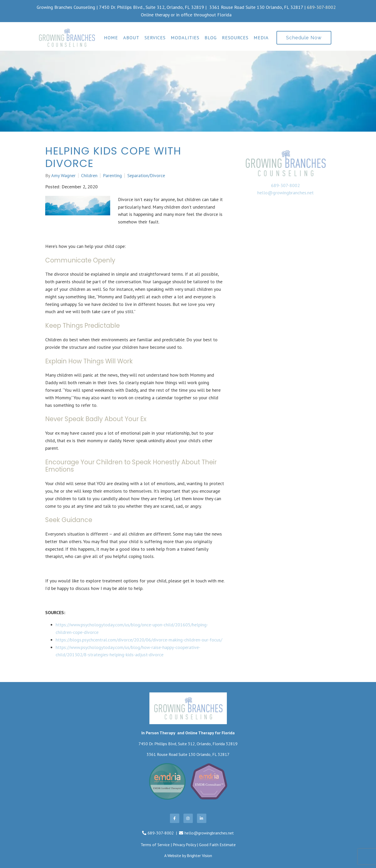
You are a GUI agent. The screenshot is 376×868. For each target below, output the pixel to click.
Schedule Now (304, 38)
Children (89, 176)
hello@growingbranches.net (285, 193)
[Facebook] (175, 818)
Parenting (112, 176)
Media (261, 38)
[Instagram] (188, 818)
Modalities (185, 38)
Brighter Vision (199, 856)
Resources (235, 38)
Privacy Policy (184, 845)
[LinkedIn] (202, 818)
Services (155, 38)
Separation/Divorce (146, 176)
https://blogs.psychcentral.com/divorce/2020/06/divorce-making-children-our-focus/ (139, 640)
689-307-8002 (321, 7)
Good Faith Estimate (217, 845)
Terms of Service (155, 845)
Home (111, 38)
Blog (211, 38)
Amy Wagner (63, 176)
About (131, 38)
